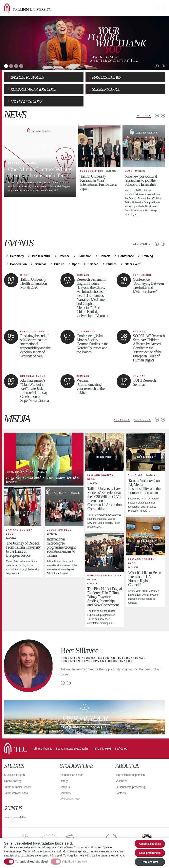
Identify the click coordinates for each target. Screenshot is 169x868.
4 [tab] (21, 66)
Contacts (121, 793)
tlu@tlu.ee (121, 749)
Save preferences (150, 853)
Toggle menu (161, 8)
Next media (163, 420)
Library (64, 781)
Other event (133, 264)
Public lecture (41, 256)
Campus (65, 787)
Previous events (157, 244)
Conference (126, 256)
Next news (163, 116)
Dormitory (65, 793)
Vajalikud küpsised (74, 862)
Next (163, 66)
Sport (76, 264)
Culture (59, 264)
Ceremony (17, 256)
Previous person (63, 683)
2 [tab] (11, 66)
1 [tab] (6, 66)
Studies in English (14, 775)
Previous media (157, 420)
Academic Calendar (71, 775)
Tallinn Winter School (16, 793)
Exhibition (85, 256)
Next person (69, 683)
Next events (163, 244)
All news (144, 116)
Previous (157, 66)
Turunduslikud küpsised (31, 862)
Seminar (40, 264)
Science (93, 264)
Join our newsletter (15, 817)
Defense (64, 256)
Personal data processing (130, 787)
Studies (111, 264)
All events (142, 244)
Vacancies (121, 781)
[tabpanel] (84, 43)
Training (147, 256)
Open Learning (13, 781)
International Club (70, 799)
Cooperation (18, 264)
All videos (142, 420)
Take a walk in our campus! (84, 717)
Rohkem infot (150, 862)
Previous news (157, 116)
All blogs (122, 420)
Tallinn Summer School (17, 787)
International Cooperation (130, 775)
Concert (105, 256)
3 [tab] (16, 66)
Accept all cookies (150, 844)
